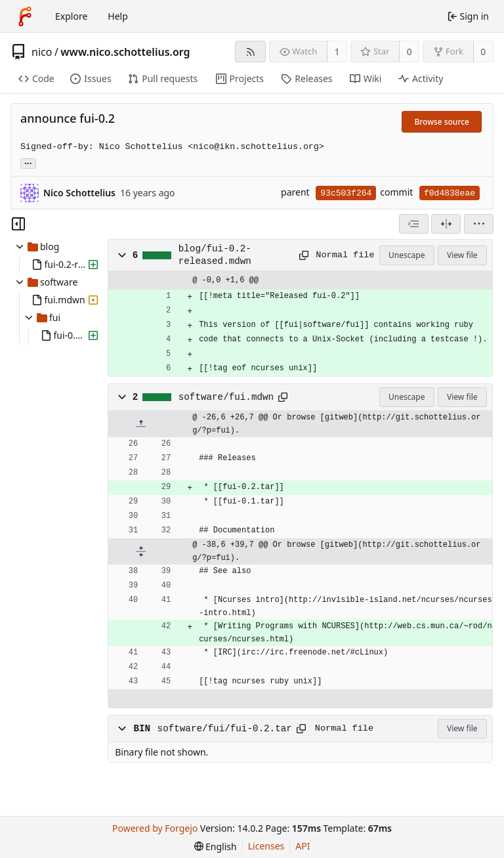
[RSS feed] (250, 52)
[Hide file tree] (18, 224)
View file (462, 255)
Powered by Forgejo (155, 828)
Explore (71, 16)
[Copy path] (303, 255)
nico (42, 52)
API (303, 846)
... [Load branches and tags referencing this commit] (28, 162)
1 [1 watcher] (337, 52)
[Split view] (446, 224)
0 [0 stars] (409, 52)
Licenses (266, 846)
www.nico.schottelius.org (125, 52)
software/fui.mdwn (226, 397)
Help (118, 16)
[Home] (25, 16)
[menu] (479, 224)
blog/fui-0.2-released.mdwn (215, 255)
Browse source (442, 122)
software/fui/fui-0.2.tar (225, 729)
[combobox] (414, 224)
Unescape (407, 255)
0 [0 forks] (483, 52)
